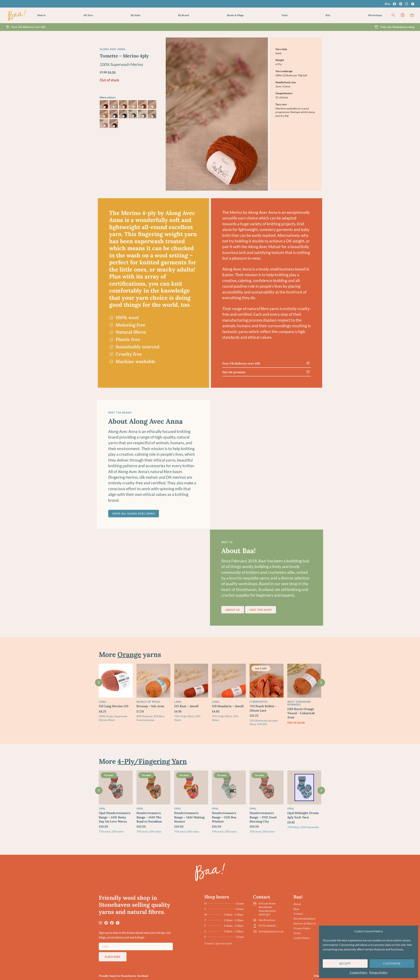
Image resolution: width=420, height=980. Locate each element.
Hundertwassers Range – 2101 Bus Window (224, 817)
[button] (88, 15)
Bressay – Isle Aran (150, 706)
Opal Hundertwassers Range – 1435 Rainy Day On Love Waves (115, 817)
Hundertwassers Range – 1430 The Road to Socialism (149, 817)
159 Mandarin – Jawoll (228, 706)
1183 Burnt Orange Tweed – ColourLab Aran (301, 713)
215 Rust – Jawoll (186, 706)
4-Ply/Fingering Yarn (152, 761)
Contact (298, 914)
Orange (129, 654)
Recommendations (304, 918)
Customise (392, 963)
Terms (297, 933)
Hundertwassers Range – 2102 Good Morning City (263, 817)
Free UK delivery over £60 (241, 363)
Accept (345, 963)
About (297, 904)
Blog (387, 4)
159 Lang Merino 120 (114, 706)
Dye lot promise (234, 372)
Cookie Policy (359, 972)
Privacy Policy (378, 972)
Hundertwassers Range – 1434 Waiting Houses (189, 817)
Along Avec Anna (113, 49)
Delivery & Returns (305, 923)
